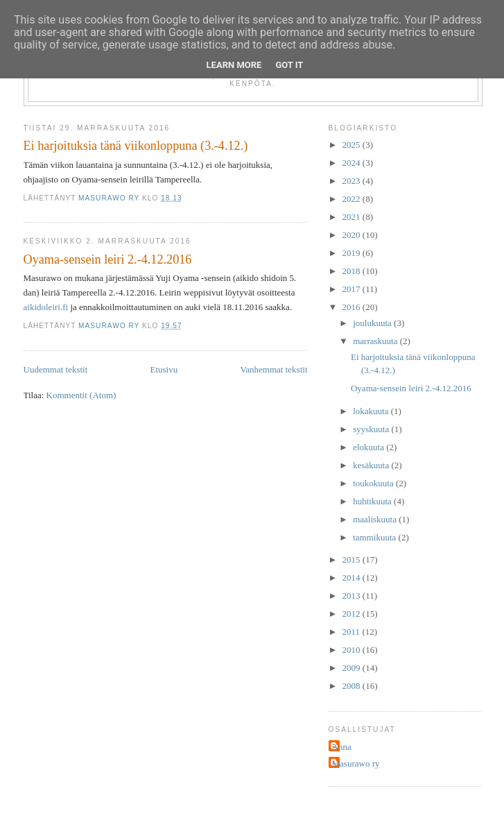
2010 (353, 650)
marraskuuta (376, 341)
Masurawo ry (356, 763)
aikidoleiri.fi (46, 307)
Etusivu (164, 369)
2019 (353, 253)
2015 (353, 559)
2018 (353, 271)
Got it (289, 65)
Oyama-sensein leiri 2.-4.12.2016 (108, 259)
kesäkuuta (372, 465)
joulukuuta (373, 323)
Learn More (234, 65)
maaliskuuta (376, 519)
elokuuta (370, 447)
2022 (353, 199)
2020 (353, 235)
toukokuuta (374, 483)
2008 (353, 686)
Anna (342, 747)
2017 (353, 289)
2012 (353, 614)
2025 (353, 145)
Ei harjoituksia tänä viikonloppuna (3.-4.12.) (136, 146)
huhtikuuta (373, 501)
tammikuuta (375, 537)
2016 (353, 307)
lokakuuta (372, 411)
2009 (353, 668)
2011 (353, 632)
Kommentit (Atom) (81, 395)
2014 (353, 578)
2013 (353, 596)
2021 (353, 217)
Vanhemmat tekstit (273, 369)
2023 (353, 181)
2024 (353, 163)
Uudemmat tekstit (56, 369)
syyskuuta (372, 429)
